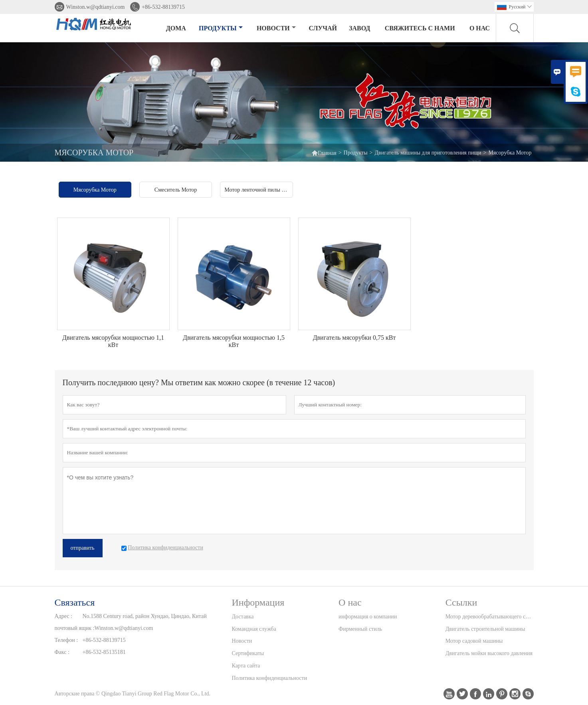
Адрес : (63, 616)
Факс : (62, 652)
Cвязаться (75, 602)
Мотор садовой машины (474, 641)
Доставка (243, 617)
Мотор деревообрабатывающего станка (489, 617)
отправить (83, 548)
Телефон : (66, 640)
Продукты (221, 28)
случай (323, 28)
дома (176, 28)
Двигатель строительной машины (485, 629)
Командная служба (254, 629)
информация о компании (368, 617)
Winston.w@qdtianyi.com (96, 7)
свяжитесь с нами (420, 28)
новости (276, 28)
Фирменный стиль (360, 629)
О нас (480, 28)
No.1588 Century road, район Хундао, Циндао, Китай (145, 616)
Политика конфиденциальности (270, 678)
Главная (324, 153)
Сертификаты (248, 653)
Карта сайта (246, 666)
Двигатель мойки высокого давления (489, 653)
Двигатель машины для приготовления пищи (428, 153)
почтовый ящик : (75, 628)
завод (359, 28)
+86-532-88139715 (163, 7)
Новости (242, 641)
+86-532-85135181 (104, 652)
